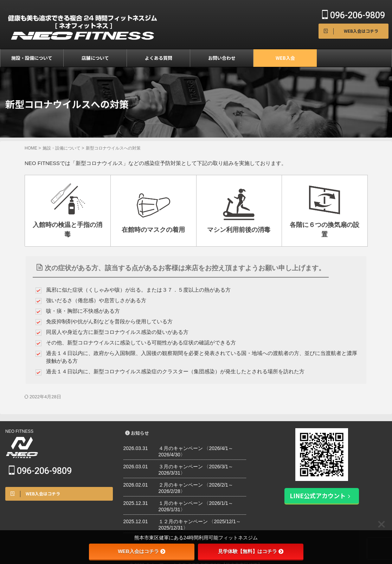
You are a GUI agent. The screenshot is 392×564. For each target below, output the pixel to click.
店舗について (95, 58)
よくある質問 (159, 58)
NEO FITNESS (19, 420)
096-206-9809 (354, 15)
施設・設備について (32, 58)
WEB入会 (285, 58)
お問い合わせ (222, 58)
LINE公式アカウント (320, 484)
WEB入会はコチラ (142, 551)
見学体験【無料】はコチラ (251, 551)
